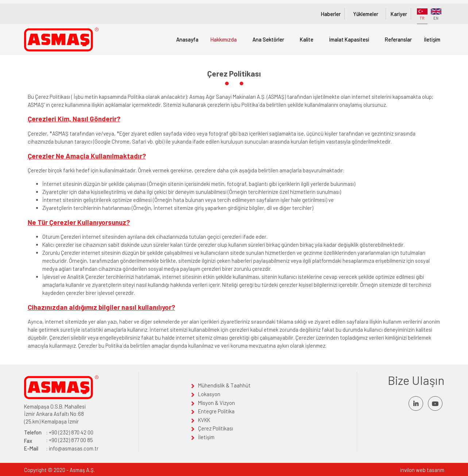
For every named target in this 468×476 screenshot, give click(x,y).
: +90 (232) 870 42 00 (59, 432)
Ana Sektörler (268, 39)
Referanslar (398, 39)
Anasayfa (187, 39)
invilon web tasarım (422, 470)
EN (436, 14)
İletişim (432, 39)
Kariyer (399, 14)
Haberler (330, 14)
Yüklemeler (365, 14)
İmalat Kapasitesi (349, 39)
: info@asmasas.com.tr (61, 448)
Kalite (307, 39)
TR (422, 14)
